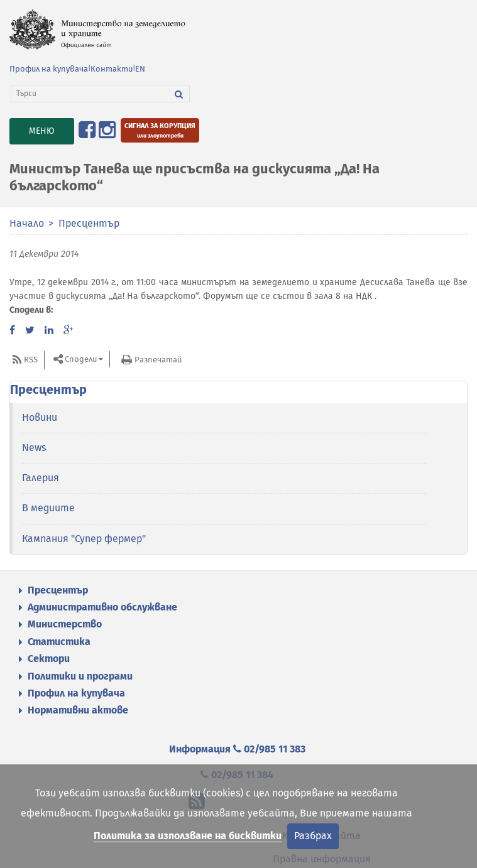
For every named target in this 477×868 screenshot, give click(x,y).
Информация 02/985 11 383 (237, 749)
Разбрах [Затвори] (313, 836)
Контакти (112, 69)
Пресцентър (89, 223)
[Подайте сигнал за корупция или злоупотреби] (160, 130)
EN (140, 69)
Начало (27, 223)
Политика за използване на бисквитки (188, 836)
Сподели (81, 359)
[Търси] (90, 94)
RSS (31, 360)
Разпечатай (158, 360)
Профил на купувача (49, 69)
